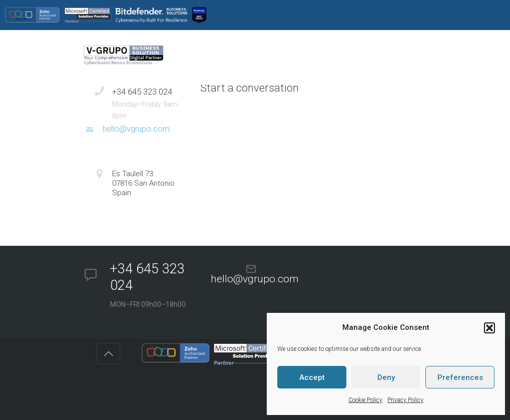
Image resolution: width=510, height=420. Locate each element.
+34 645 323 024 (142, 92)
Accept (312, 377)
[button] (489, 328)
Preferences (460, 377)
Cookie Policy (365, 400)
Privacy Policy (405, 400)
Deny (386, 377)
